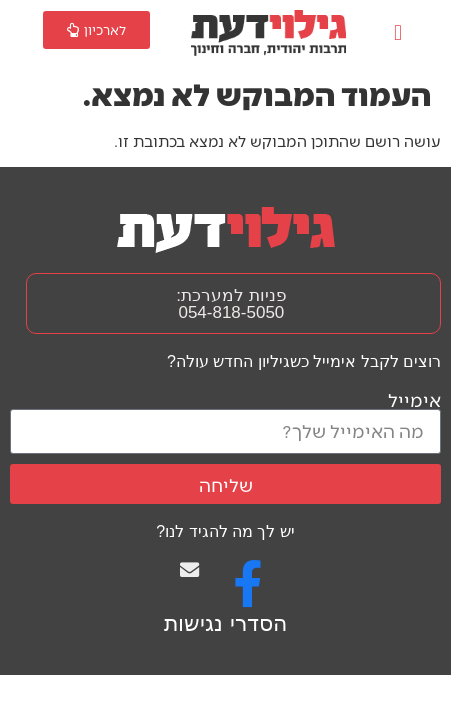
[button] (397, 33)
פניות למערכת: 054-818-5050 (231, 304)
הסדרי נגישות (225, 623)
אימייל (414, 399)
